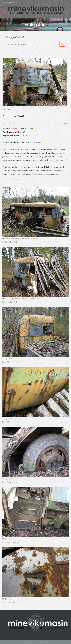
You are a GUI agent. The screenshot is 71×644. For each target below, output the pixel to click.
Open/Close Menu (4, 12)
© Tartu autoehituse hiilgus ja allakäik (35, 642)
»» (9, 123)
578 (66, 123)
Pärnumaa (16, 129)
